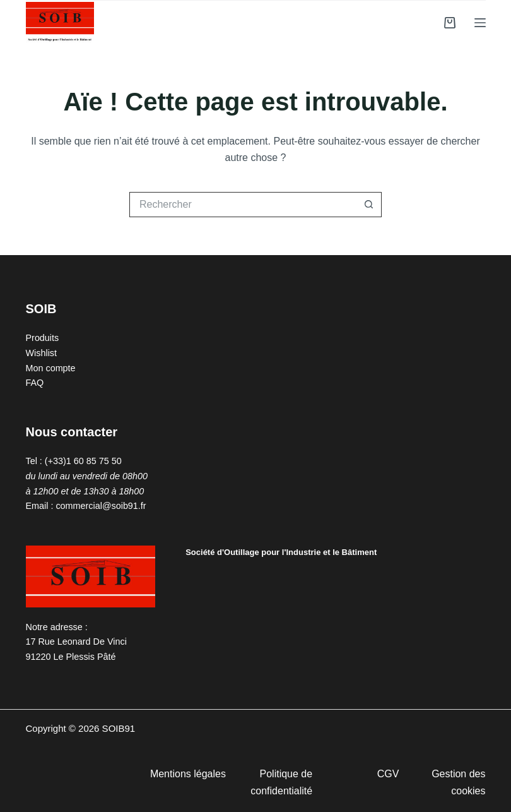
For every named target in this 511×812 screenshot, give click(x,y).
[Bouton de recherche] (369, 205)
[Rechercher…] (243, 205)
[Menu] (480, 23)
